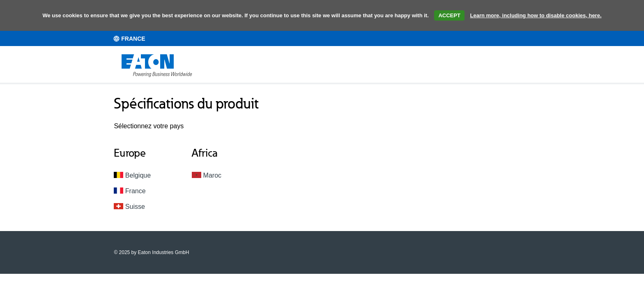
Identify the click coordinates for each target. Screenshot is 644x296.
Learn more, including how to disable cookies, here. (536, 15)
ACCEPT (449, 15)
